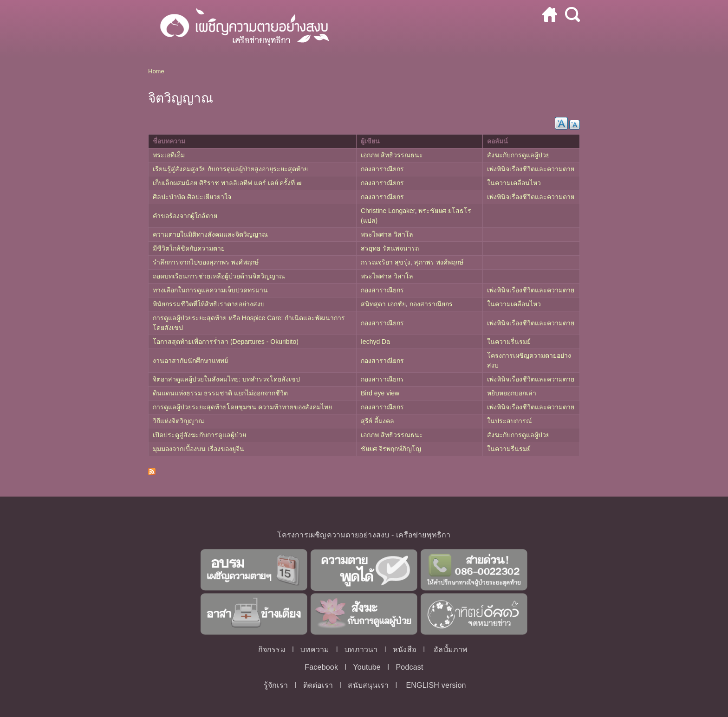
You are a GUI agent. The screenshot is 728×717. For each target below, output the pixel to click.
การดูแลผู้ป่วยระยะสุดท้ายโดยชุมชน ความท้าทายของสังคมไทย (242, 407)
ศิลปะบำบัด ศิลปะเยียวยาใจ (192, 197)
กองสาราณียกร (382, 169)
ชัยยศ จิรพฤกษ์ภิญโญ (391, 449)
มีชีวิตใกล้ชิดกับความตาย (189, 248)
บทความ (315, 649)
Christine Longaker (388, 211)
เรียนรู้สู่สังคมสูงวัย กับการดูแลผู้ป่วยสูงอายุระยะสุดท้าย (230, 169)
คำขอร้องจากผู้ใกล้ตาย (185, 216)
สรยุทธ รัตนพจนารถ (390, 248)
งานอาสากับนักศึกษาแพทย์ (190, 361)
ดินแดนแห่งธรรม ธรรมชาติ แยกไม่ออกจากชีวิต (220, 393)
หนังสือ (405, 649)
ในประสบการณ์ (510, 421)
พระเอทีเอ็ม (169, 155)
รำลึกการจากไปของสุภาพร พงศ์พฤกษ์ (206, 262)
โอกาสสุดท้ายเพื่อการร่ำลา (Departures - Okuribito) (226, 342)
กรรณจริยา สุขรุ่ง (386, 262)
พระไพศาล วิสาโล (387, 234)
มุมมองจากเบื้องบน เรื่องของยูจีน (198, 449)
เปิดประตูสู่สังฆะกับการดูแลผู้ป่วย (199, 435)
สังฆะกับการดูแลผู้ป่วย (518, 155)
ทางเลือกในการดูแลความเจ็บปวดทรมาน (210, 290)
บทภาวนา (361, 649)
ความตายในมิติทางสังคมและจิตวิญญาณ (210, 234)
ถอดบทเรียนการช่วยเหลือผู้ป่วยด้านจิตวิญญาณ (219, 276)
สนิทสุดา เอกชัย (383, 304)
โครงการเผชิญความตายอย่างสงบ (333, 535)
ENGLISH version (436, 685)
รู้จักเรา (276, 685)
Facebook (321, 667)
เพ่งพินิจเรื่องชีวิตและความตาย (531, 169)
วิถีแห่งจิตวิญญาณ (179, 421)
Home (156, 71)
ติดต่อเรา (318, 685)
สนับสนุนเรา (368, 685)
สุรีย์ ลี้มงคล (377, 421)
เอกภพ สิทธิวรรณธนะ (392, 155)
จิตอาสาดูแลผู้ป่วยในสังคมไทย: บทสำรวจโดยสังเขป (226, 379)
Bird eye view (380, 393)
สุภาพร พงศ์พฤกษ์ (439, 262)
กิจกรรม (272, 649)
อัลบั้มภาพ (451, 649)
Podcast (409, 667)
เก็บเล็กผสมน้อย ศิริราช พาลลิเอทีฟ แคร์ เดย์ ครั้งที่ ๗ (227, 183)
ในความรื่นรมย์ (509, 342)
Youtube (367, 667)
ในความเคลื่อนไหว (514, 183)
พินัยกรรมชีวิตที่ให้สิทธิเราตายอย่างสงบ (209, 304)
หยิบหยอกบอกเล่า (512, 393)
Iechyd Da (375, 342)
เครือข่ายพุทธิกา (423, 535)
